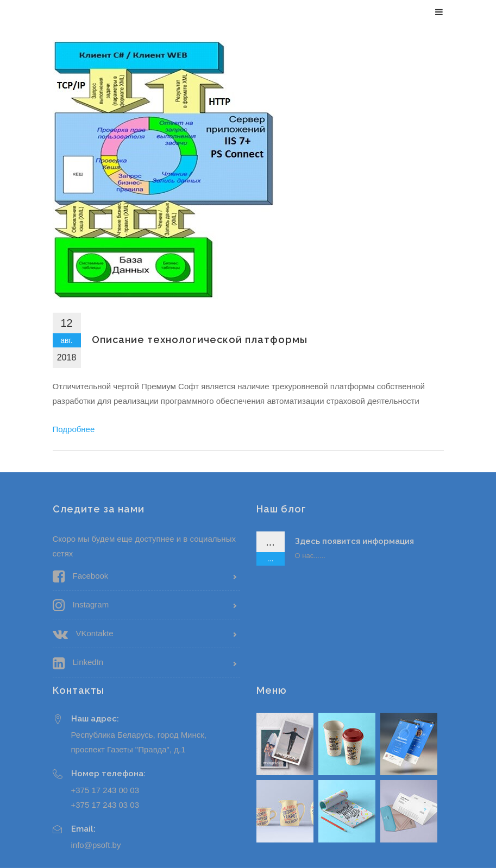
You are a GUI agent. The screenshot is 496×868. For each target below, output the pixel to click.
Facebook (81, 576)
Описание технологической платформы (200, 340)
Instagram (81, 605)
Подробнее (74, 429)
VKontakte (83, 634)
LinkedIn (78, 663)
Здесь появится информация (354, 541)
